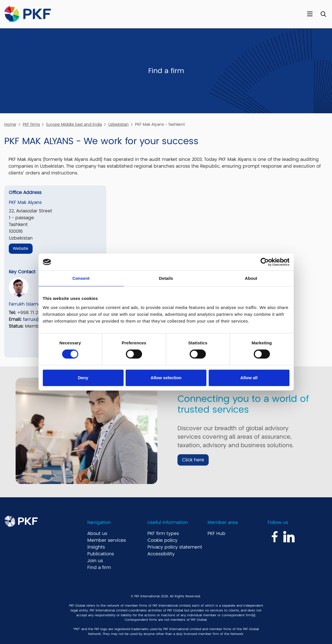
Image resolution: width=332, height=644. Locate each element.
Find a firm (99, 568)
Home (10, 124)
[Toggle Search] (323, 14)
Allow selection (166, 378)
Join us (95, 561)
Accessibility (161, 554)
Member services (107, 540)
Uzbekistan (119, 124)
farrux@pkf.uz (38, 319)
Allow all (249, 378)
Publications (101, 554)
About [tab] (251, 278)
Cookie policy (162, 540)
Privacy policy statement (175, 547)
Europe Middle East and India (74, 124)
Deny (83, 378)
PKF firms (31, 124)
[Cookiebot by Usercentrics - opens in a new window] (265, 262)
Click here (193, 460)
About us (97, 534)
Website (21, 248)
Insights (96, 547)
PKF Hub (216, 534)
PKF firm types (163, 534)
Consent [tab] (81, 278)
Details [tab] (166, 278)
